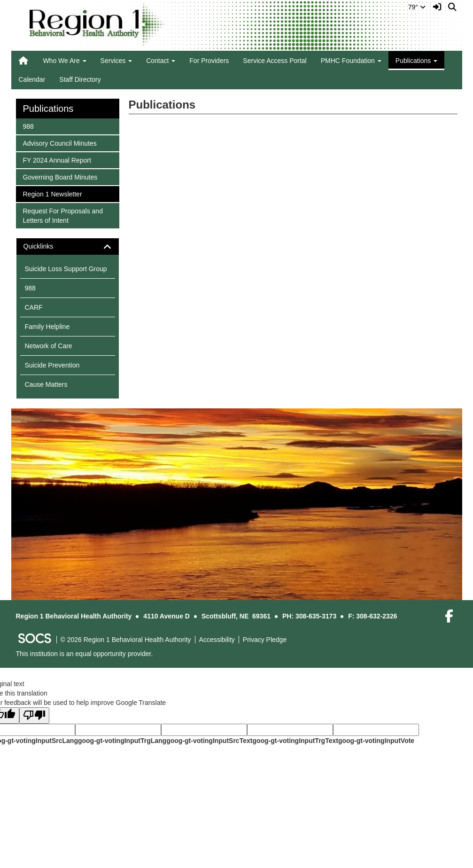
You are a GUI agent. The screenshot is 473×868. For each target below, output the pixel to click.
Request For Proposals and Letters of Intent (63, 215)
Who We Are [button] (64, 61)
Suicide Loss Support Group (66, 269)
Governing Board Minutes (60, 176)
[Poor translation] (34, 716)
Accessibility (217, 640)
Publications (48, 109)
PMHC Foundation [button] (351, 61)
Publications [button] (416, 61)
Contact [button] (161, 61)
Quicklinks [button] (47, 246)
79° (417, 7)
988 (35, 126)
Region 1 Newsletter (52, 193)
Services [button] (116, 61)
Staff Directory (80, 79)
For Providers (209, 61)
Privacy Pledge (265, 640)
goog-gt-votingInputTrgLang (122, 741)
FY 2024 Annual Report (57, 160)
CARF (34, 307)
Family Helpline (47, 327)
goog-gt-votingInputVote (376, 741)
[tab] (68, 246)
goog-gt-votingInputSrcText (209, 741)
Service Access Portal (275, 61)
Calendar (32, 79)
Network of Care (49, 346)
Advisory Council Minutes (60, 143)
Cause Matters (46, 384)
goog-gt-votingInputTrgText (295, 741)
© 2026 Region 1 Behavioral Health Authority (126, 640)
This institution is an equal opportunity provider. (85, 654)
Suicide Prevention (52, 365)
